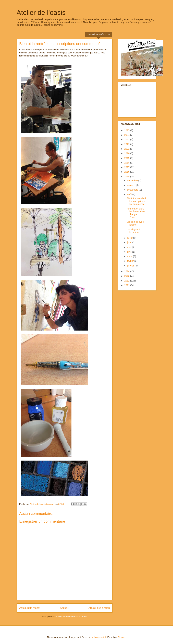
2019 (127, 158)
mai (129, 247)
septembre (133, 190)
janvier (131, 266)
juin (129, 242)
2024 (127, 135)
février (131, 261)
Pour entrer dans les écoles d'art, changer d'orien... (136, 213)
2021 (127, 149)
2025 (127, 130)
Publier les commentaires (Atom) (71, 617)
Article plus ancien (99, 608)
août (130, 194)
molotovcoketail (99, 637)
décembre (133, 181)
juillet (130, 238)
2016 (127, 172)
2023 (127, 139)
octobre (131, 185)
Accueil (64, 608)
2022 (127, 144)
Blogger (122, 637)
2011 (127, 285)
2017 (127, 167)
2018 (127, 163)
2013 (127, 276)
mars (130, 256)
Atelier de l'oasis (41, 13)
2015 (127, 177)
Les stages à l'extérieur (133, 231)
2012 (127, 281)
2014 (127, 271)
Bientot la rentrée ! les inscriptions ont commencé (136, 201)
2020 (127, 153)
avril (130, 252)
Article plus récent (30, 608)
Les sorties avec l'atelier (135, 223)
